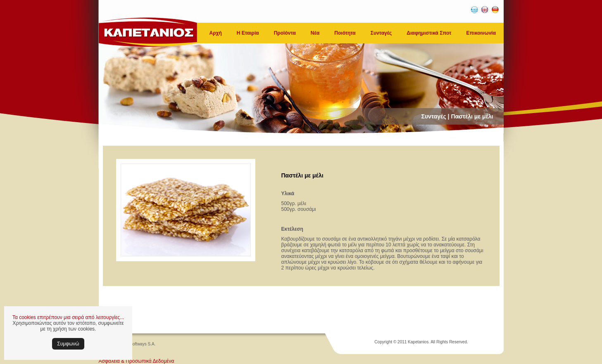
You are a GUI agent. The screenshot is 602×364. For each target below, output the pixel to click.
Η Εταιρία (248, 33)
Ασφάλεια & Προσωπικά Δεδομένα (137, 361)
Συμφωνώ (68, 344)
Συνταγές (381, 33)
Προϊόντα (285, 33)
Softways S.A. (143, 344)
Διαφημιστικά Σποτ (429, 33)
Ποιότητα (345, 33)
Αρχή (216, 33)
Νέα (315, 33)
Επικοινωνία (481, 33)
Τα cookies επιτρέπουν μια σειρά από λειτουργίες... (68, 317)
